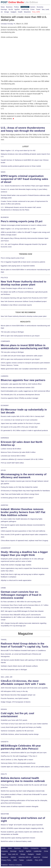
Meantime (27, 12)
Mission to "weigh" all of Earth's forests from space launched (22, 825)
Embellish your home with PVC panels (14, 720)
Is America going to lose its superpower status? (17, 498)
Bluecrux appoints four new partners (23, 380)
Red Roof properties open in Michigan (14, 670)
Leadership (25, 9)
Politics (16, 7)
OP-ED (3, 470)
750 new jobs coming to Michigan (12, 332)
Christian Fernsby (8, 24)
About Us (37, 857)
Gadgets (13, 12)
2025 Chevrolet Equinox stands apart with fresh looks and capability (24, 688)
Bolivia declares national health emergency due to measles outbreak (23, 780)
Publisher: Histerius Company (12, 865)
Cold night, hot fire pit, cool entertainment (17, 715)
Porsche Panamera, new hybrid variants (15, 698)
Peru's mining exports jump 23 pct (22, 221)
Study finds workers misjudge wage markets (16, 565)
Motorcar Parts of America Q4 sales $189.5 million (18, 452)
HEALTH (4, 774)
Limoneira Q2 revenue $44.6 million (13, 456)
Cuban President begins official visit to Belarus (17, 288)
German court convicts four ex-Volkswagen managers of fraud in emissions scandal (21, 595)
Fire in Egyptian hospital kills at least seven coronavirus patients (23, 262)
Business (9, 7)
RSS (15, 860)
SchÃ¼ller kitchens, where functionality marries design (20, 734)
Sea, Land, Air (13, 854)
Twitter (22, 860)
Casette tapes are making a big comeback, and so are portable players (25, 767)
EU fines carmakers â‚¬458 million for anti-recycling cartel (21, 602)
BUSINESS (5, 217)
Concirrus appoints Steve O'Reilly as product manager (20, 398)
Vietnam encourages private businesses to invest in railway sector (24, 225)
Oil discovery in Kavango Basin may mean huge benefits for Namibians (25, 491)
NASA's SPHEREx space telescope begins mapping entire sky (22, 828)
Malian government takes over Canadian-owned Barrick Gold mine (24, 369)
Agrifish (17, 9)
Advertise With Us (25, 857)
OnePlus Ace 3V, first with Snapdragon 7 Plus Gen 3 (19, 756)
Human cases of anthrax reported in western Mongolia (20, 806)
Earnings (4, 9)
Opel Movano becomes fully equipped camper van (18, 695)
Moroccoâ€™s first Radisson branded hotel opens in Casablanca (23, 650)
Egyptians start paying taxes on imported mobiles (18, 266)
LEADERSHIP (6, 548)
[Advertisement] (16, 51)
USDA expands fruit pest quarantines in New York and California (23, 531)
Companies (24, 7)
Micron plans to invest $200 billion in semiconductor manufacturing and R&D (25, 347)
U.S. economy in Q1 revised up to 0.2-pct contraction (19, 420)
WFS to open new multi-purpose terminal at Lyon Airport (20, 336)
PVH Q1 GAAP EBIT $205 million (12, 463)
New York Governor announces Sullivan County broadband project (24, 301)
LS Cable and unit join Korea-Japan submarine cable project (22, 356)
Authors (13, 857)
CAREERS (5, 376)
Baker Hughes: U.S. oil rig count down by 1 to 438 (18, 229)
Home (3, 848)
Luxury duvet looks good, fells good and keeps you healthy (21, 727)
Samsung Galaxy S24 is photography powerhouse (18, 763)
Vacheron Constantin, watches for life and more (17, 731)
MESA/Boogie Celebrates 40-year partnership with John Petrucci (21, 747)
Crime (32, 9)
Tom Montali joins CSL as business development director (20, 395)
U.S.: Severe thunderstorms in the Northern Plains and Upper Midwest (25, 186)
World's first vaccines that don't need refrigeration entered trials (23, 791)
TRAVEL (4, 640)
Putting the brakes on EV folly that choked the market (19, 487)
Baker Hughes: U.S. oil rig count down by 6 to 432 (18, 151)
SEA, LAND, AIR (7, 677)
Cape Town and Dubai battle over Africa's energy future (20, 494)
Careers (33, 7)
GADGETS (5, 742)
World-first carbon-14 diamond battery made (16, 841)
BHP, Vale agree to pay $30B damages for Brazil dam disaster (22, 611)
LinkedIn (29, 860)
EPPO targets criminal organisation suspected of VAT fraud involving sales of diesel (24, 179)
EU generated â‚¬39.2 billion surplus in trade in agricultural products (24, 430)
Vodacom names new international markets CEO (18, 388)
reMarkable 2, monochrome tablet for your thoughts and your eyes (24, 753)
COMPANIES (5, 341)
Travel (38, 9)
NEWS (3, 172)
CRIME (3, 588)
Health (20, 12)
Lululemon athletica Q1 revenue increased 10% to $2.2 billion (22, 459)
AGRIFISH (4, 505)
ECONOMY (5, 405)
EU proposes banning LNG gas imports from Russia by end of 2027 (24, 298)
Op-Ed (11, 9)
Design (7, 12)
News (3, 7)
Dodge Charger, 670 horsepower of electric (16, 702)
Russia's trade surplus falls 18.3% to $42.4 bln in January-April (22, 416)
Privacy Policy (6, 860)
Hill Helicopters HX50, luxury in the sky (14, 691)
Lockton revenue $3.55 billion (11, 449)
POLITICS (4, 278)
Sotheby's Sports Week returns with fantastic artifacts (19, 666)
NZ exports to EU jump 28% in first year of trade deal (19, 427)
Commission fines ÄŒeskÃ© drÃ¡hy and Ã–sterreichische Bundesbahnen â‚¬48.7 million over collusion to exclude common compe (23, 617)
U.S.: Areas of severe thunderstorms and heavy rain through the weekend (23, 129)
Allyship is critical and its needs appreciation (16, 580)
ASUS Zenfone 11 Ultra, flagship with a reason (17, 760)
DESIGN (4, 709)
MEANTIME (5, 814)
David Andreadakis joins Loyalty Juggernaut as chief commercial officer (25, 391)
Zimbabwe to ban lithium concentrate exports (16, 305)
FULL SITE (39, 860)
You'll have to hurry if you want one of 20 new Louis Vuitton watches (24, 724)
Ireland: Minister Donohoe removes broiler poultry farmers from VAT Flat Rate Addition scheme (23, 512)
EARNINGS (5, 438)
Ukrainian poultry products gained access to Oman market (21, 166)
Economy (40, 7)
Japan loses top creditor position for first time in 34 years (20, 423)
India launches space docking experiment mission (18, 838)
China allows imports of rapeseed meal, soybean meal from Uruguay (24, 541)
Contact (45, 857)
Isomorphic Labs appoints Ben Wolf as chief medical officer (21, 384)
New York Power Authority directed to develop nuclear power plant (24, 316)
